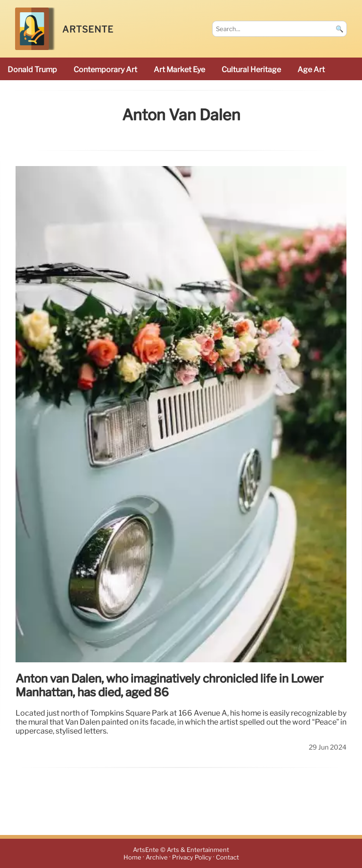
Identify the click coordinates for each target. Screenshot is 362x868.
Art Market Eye (179, 70)
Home (132, 857)
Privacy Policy (192, 857)
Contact (227, 857)
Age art (311, 70)
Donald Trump (32, 70)
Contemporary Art (105, 70)
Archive (157, 857)
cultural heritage (251, 70)
